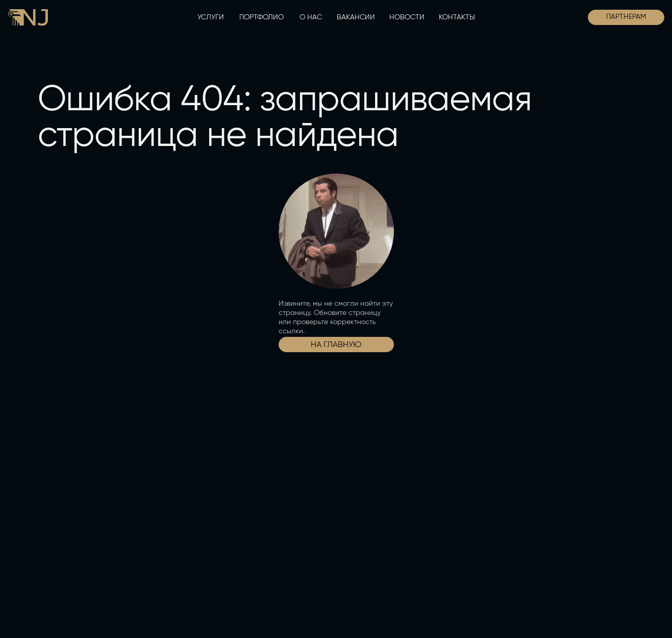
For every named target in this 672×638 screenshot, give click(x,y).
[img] (28, 17)
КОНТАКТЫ (457, 17)
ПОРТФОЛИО (262, 17)
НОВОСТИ (407, 17)
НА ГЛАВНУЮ (336, 345)
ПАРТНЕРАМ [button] (626, 17)
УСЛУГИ (211, 17)
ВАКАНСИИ (356, 17)
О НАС (311, 17)
